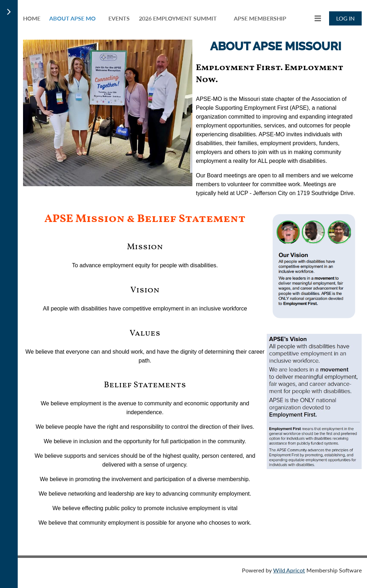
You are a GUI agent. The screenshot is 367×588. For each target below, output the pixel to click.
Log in (345, 18)
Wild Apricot (289, 570)
